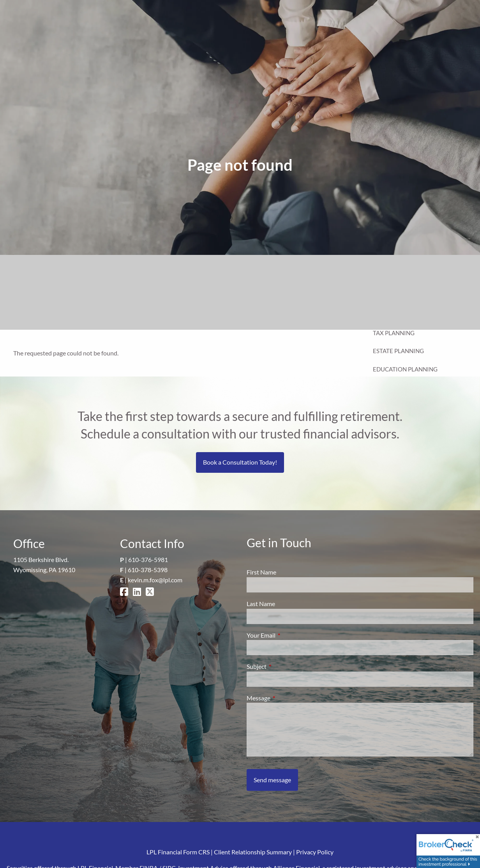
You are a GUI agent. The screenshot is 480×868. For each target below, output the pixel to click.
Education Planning (405, 369)
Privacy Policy (315, 852)
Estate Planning (398, 351)
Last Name (261, 604)
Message (287, 698)
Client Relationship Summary (253, 852)
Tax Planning (394, 333)
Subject (285, 666)
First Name (261, 572)
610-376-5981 (148, 560)
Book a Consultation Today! (240, 462)
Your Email (289, 635)
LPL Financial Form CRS (178, 852)
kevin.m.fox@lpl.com (155, 580)
